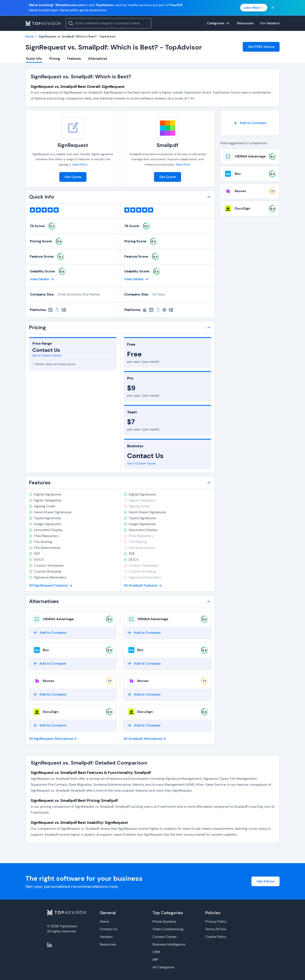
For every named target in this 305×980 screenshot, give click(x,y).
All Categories (164, 967)
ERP (155, 960)
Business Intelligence (169, 944)
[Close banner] (273, 8)
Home (104, 921)
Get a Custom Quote (47, 355)
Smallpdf (167, 145)
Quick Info (34, 59)
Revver (49, 681)
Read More (80, 164)
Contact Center (165, 937)
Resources (108, 944)
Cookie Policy (216, 937)
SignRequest (73, 145)
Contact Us (109, 929)
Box (46, 650)
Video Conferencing (168, 929)
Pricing (55, 59)
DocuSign (51, 712)
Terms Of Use (216, 929)
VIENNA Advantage (58, 619)
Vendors (106, 937)
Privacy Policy (216, 921)
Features (74, 59)
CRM (156, 952)
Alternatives (98, 59)
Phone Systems (164, 921)
